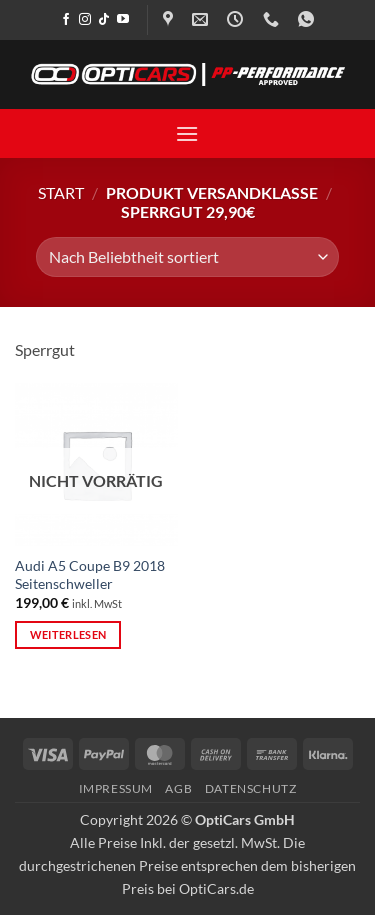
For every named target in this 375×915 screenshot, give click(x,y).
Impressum (116, 788)
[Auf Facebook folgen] (66, 20)
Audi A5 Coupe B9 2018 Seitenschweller (90, 575)
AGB (178, 788)
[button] (187, 133)
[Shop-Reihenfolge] (187, 257)
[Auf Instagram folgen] (85, 20)
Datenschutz (251, 788)
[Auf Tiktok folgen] (104, 20)
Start (61, 192)
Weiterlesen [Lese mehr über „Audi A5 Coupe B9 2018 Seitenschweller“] (68, 634)
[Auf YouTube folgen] (123, 20)
